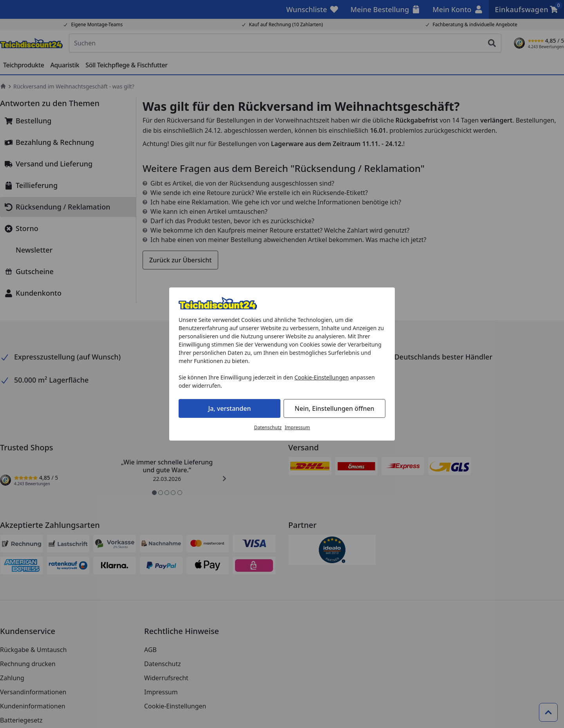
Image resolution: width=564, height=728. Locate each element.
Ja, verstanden (230, 408)
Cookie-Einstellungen (322, 377)
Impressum (297, 427)
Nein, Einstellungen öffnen (334, 408)
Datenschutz (268, 427)
